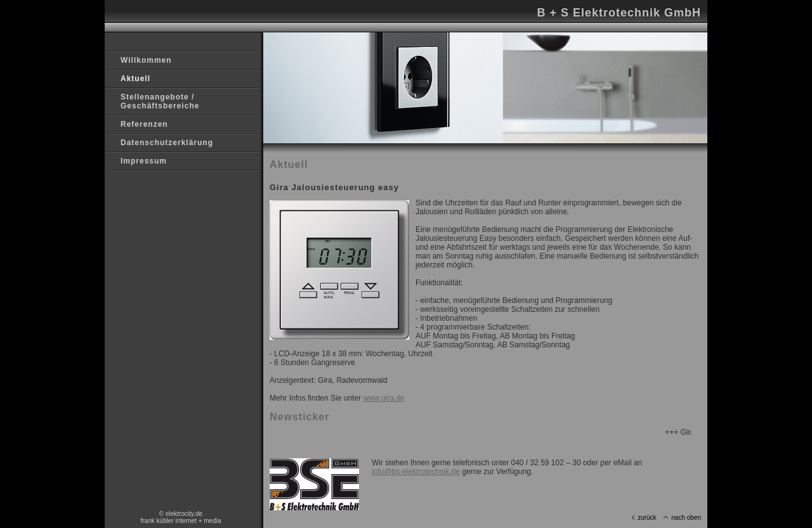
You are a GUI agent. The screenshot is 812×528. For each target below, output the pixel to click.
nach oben (682, 518)
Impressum (144, 161)
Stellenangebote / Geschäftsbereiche (160, 101)
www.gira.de (383, 398)
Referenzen (144, 124)
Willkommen (146, 60)
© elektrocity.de (181, 514)
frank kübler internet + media (180, 521)
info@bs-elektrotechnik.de (416, 472)
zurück (644, 518)
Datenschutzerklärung (167, 143)
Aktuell (135, 79)
